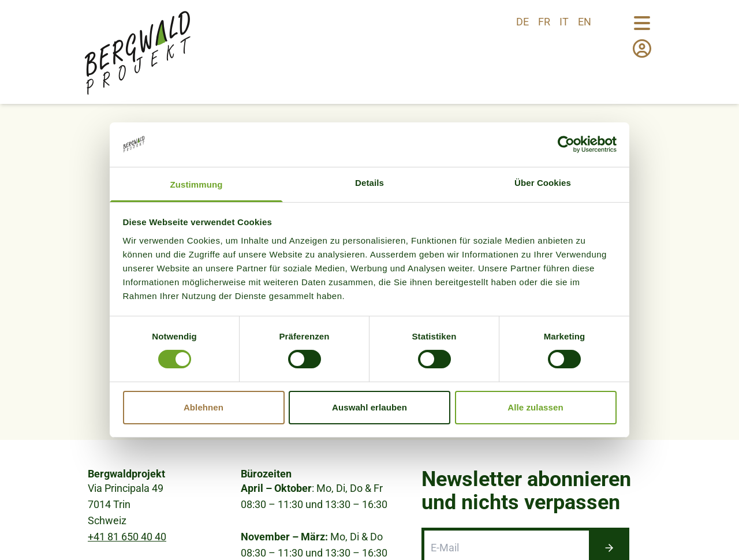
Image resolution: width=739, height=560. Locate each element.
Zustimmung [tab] (197, 184)
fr (544, 22)
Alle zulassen (535, 407)
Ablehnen (204, 407)
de (522, 22)
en (585, 22)
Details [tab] (369, 183)
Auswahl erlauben (369, 407)
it (564, 22)
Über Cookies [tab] (543, 183)
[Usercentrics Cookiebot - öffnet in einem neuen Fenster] (566, 144)
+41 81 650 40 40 (127, 537)
